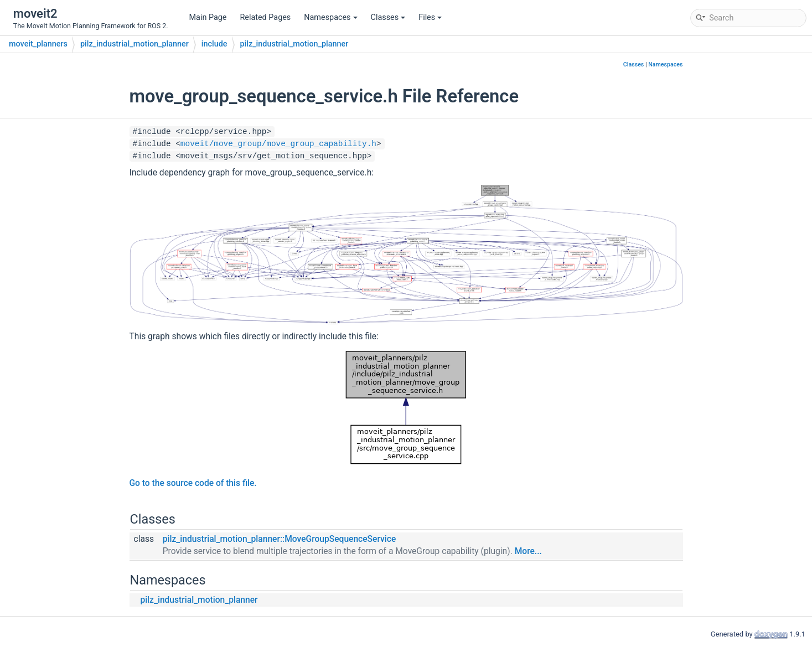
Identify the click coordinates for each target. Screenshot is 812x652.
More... (528, 551)
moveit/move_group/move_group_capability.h (278, 144)
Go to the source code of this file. (193, 483)
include (214, 44)
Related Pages (265, 17)
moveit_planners (38, 44)
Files (430, 17)
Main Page (208, 17)
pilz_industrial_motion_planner (135, 44)
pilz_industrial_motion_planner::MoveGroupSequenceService (279, 539)
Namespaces (330, 17)
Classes (388, 17)
